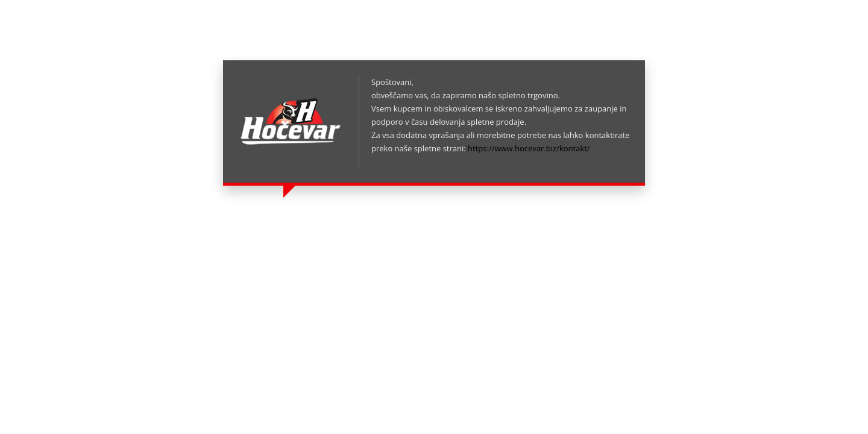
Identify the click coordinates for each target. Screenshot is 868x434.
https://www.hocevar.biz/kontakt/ (529, 148)
